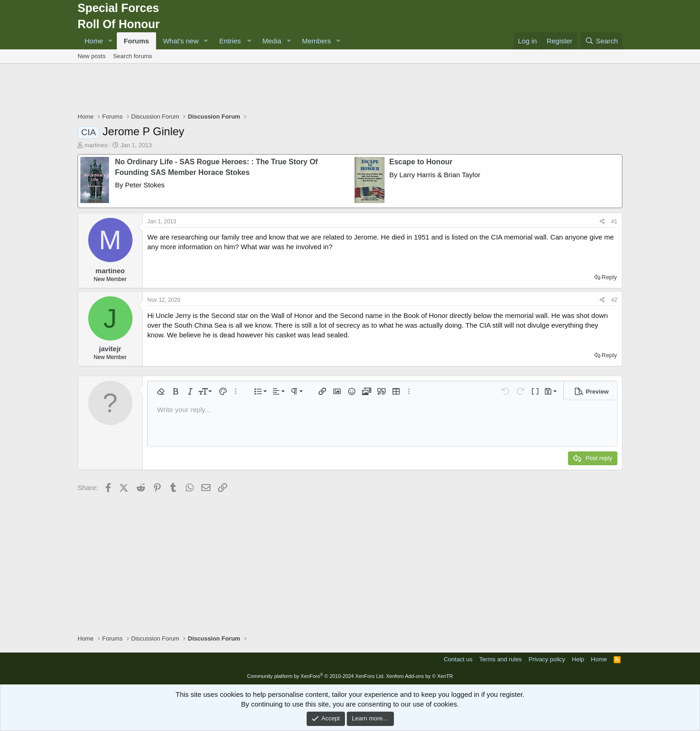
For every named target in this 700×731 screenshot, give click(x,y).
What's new (181, 41)
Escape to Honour (421, 162)
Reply (609, 277)
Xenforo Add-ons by (419, 676)
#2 (614, 300)
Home (94, 41)
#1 (614, 222)
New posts (92, 56)
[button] (110, 41)
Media (272, 41)
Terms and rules (501, 659)
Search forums (133, 56)
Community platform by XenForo (316, 676)
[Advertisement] (350, 89)
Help (578, 659)
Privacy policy (547, 659)
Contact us (458, 659)
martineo (96, 145)
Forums (136, 41)
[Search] (601, 41)
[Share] (602, 222)
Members (317, 41)
